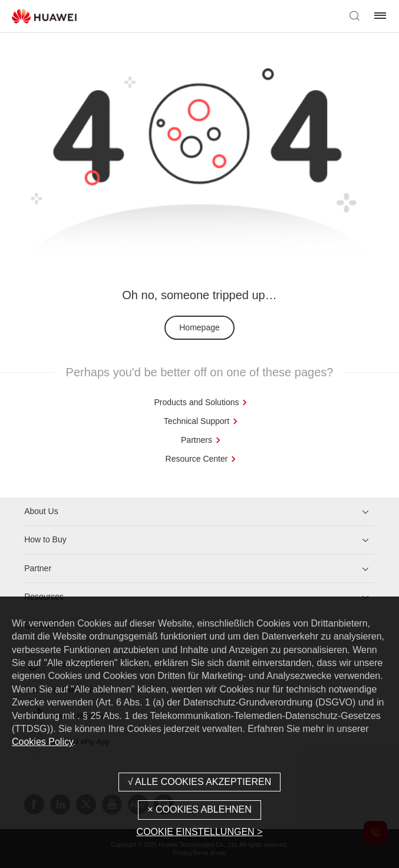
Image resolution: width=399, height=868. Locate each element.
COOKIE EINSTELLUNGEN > (200, 832)
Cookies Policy (42, 742)
